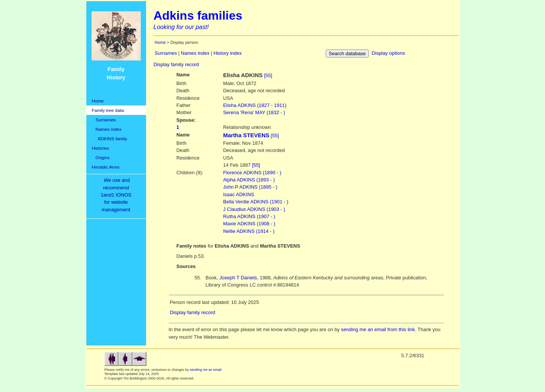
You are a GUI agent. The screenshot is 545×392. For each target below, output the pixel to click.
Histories (101, 148)
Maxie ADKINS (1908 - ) (249, 224)
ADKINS (255, 105)
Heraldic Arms (106, 167)
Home (98, 101)
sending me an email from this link (378, 329)
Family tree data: (109, 110)
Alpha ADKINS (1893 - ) (249, 180)
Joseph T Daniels (238, 278)
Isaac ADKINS (239, 194)
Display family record (176, 64)
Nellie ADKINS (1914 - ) (249, 231)
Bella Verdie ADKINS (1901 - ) (256, 202)
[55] (268, 75)
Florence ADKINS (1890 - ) (252, 173)
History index (228, 53)
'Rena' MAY (254, 112)
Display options (388, 53)
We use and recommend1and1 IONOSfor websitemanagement (117, 195)
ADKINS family (110, 139)
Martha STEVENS (246, 135)
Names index (107, 129)
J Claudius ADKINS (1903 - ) (254, 209)
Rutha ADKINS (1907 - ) (249, 216)
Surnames (104, 120)
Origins (101, 157)
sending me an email (206, 370)
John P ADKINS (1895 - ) (250, 187)
